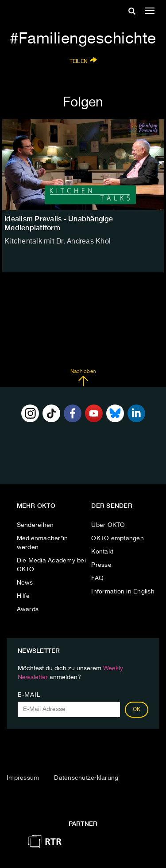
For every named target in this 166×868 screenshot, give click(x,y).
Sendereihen (35, 525)
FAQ (97, 578)
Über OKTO (108, 525)
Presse (101, 565)
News (25, 583)
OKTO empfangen (118, 538)
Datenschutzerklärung (86, 778)
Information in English (123, 592)
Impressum (23, 778)
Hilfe (23, 596)
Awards (28, 609)
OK (137, 710)
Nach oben (83, 378)
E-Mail (29, 695)
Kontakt (102, 552)
